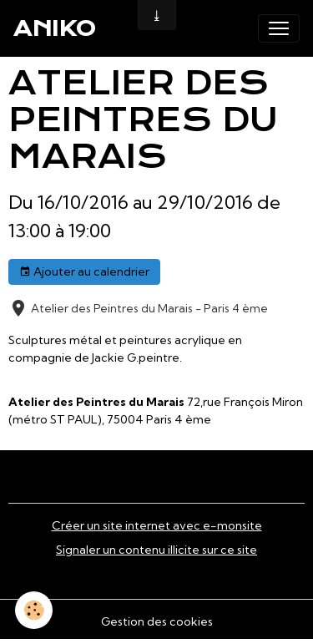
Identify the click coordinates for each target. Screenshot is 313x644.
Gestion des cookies (157, 621)
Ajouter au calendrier (84, 272)
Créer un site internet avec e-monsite (157, 525)
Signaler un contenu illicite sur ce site (156, 550)
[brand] (55, 28)
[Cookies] (34, 610)
